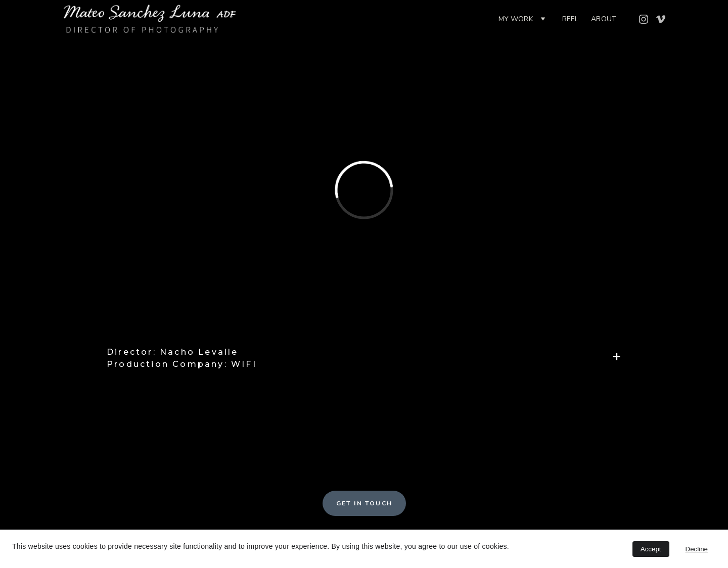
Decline (697, 549)
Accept (651, 549)
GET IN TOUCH (365, 503)
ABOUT (604, 19)
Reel (571, 19)
